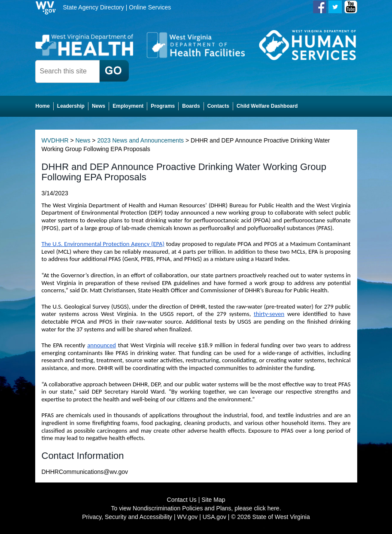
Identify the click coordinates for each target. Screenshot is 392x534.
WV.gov (188, 517)
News (83, 140)
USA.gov (214, 517)
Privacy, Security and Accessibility (127, 517)
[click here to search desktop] (114, 71)
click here (267, 508)
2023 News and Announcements (140, 140)
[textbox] (67, 71)
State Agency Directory (94, 7)
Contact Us (182, 500)
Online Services (150, 7)
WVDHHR (55, 140)
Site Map (213, 500)
